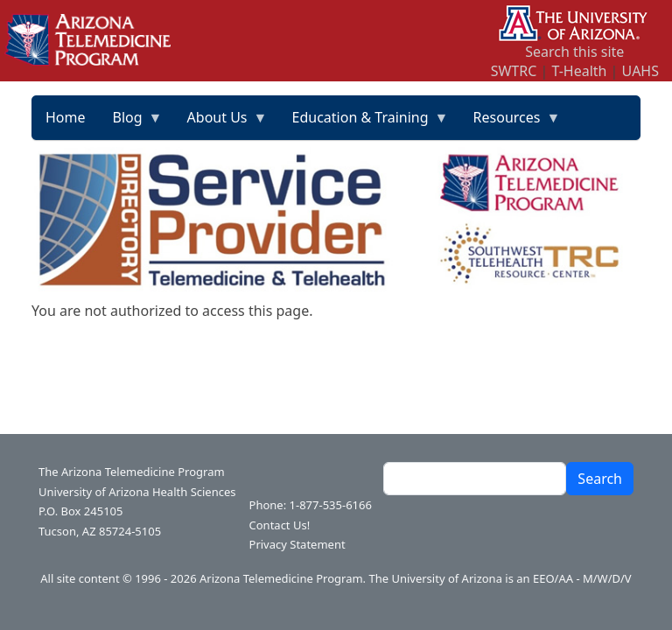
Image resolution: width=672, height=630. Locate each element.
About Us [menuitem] (221, 123)
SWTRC (514, 71)
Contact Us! (280, 525)
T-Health (579, 71)
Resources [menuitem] (511, 123)
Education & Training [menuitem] (364, 123)
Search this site (574, 52)
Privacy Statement (297, 544)
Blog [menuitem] (131, 123)
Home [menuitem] (66, 117)
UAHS (640, 71)
